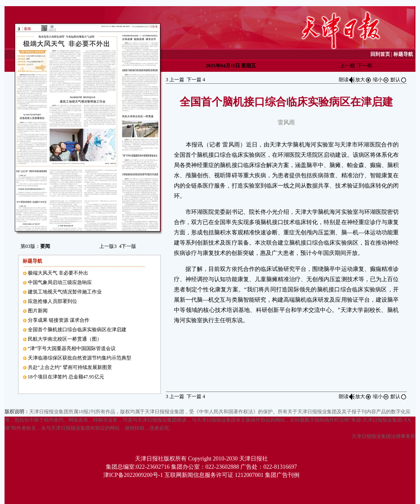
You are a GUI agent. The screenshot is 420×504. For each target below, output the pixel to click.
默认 (399, 80)
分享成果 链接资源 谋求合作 (59, 320)
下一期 (365, 66)
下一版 (128, 246)
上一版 (108, 246)
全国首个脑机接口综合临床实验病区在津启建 (77, 330)
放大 (363, 80)
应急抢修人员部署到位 (52, 301)
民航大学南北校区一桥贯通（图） (65, 339)
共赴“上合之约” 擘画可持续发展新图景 (70, 367)
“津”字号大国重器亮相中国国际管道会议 (72, 348)
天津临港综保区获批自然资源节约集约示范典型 (80, 358)
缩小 (381, 80)
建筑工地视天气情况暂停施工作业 (65, 292)
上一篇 (175, 80)
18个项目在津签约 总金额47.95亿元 (66, 377)
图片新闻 (38, 311)
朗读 (347, 80)
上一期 (347, 66)
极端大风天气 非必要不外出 (58, 273)
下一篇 (196, 80)
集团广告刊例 (282, 475)
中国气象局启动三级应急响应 (60, 282)
